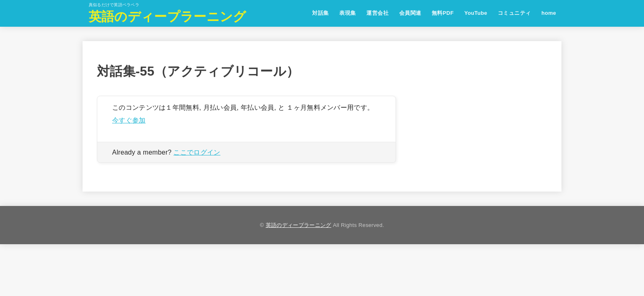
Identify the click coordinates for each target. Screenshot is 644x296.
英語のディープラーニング (168, 17)
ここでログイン (197, 152)
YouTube (476, 13)
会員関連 (410, 13)
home (549, 13)
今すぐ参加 (129, 120)
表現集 (347, 13)
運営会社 (377, 13)
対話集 (320, 13)
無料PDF (443, 13)
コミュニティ (514, 13)
